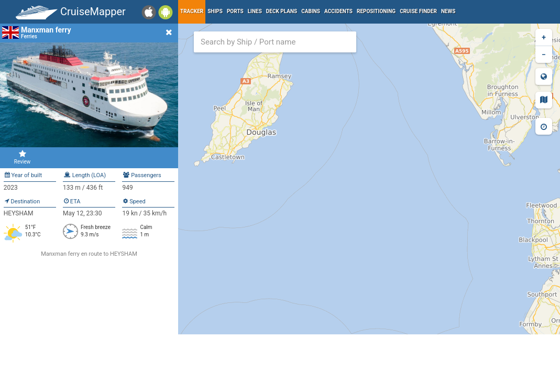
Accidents (338, 11)
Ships (215, 11)
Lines (255, 11)
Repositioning (376, 11)
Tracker (192, 11)
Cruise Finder (418, 11)
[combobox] (275, 42)
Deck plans (282, 11)
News (448, 11)
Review (22, 157)
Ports (235, 11)
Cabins (311, 11)
